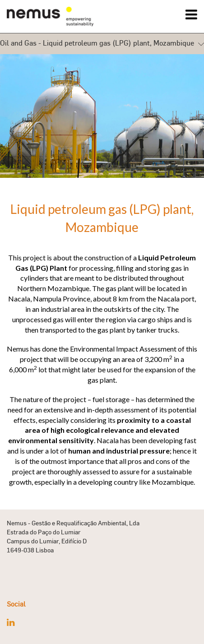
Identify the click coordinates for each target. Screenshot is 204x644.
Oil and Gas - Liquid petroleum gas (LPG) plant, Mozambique (102, 44)
